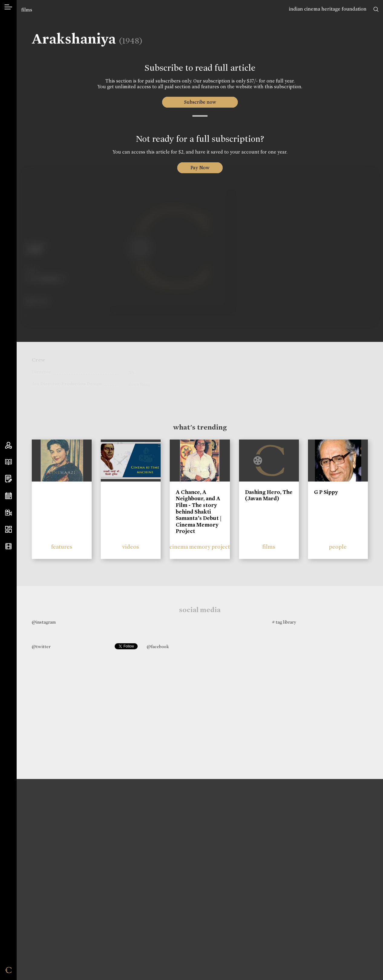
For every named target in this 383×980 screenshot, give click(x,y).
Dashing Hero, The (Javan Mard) (269, 495)
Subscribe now (200, 102)
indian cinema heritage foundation (328, 9)
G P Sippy (326, 492)
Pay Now (200, 168)
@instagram (44, 622)
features (62, 547)
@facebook (158, 647)
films (27, 10)
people (338, 547)
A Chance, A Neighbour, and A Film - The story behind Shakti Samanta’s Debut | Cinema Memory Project (199, 512)
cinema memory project (200, 547)
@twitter (41, 647)
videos (131, 547)
